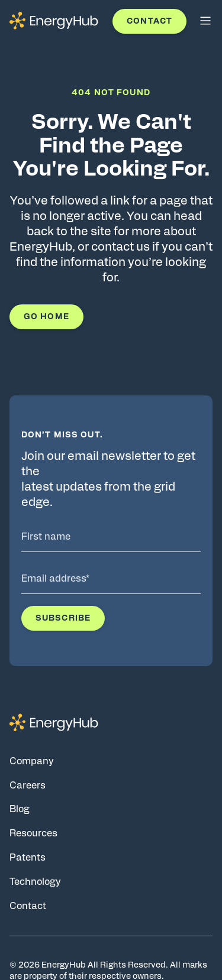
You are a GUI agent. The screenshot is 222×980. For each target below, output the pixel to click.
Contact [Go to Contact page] (28, 906)
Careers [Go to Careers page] (28, 786)
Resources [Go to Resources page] (33, 833)
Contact (149, 21)
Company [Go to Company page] (32, 761)
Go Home (46, 317)
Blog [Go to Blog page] (20, 809)
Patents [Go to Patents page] (28, 858)
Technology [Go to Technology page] (35, 882)
